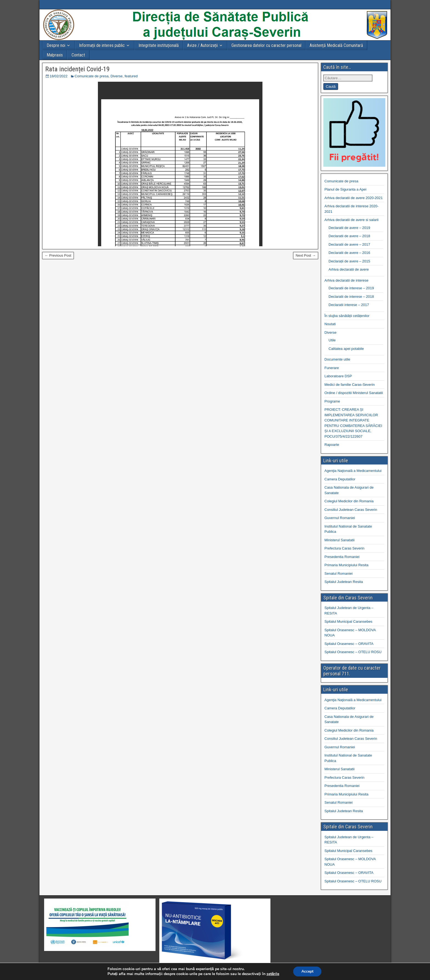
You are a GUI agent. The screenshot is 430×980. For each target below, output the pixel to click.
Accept (307, 971)
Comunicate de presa (92, 76)
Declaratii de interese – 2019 (351, 288)
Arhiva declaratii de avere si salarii (351, 220)
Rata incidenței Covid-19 (77, 69)
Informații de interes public (102, 45)
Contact (78, 55)
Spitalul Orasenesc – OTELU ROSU (353, 652)
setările (273, 974)
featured (131, 76)
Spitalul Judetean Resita (344, 582)
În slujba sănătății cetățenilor (347, 316)
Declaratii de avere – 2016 (349, 253)
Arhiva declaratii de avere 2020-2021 (353, 198)
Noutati (330, 324)
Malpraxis (55, 55)
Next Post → (306, 255)
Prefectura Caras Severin (344, 548)
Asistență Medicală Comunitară (336, 45)
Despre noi (56, 45)
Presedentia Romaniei (342, 557)
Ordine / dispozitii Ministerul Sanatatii (354, 393)
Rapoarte (332, 445)
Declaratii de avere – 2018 (349, 236)
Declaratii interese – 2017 (349, 305)
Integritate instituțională (159, 45)
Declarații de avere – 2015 (349, 261)
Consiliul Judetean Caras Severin (351, 510)
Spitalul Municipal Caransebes (348, 621)
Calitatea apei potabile (346, 349)
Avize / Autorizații (202, 45)
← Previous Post (58, 255)
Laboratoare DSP (338, 376)
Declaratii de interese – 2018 (351, 297)
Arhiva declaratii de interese (346, 280)
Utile (332, 340)
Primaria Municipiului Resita (346, 565)
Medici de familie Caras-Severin (350, 385)
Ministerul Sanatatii (340, 540)
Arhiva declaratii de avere (349, 269)
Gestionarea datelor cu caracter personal (266, 45)
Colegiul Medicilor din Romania (349, 501)
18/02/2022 (59, 76)
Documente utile (337, 359)
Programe (332, 401)
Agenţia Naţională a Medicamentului (353, 471)
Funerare (332, 368)
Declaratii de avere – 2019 (349, 228)
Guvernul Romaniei (340, 518)
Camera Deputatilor (340, 479)
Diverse (117, 76)
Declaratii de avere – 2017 (349, 244)
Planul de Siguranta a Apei (345, 189)
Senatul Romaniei (339, 573)
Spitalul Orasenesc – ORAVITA (349, 644)
